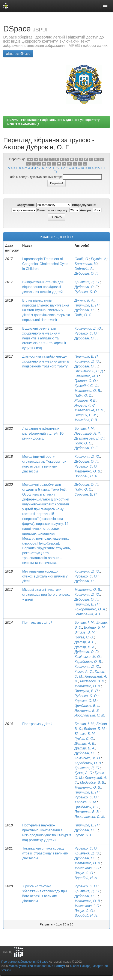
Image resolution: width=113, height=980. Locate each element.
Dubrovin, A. (84, 269)
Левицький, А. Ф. (88, 433)
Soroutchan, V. (86, 264)
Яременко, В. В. (87, 711)
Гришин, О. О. (86, 381)
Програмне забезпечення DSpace (25, 962)
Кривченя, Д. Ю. (87, 282)
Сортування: (26, 205)
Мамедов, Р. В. (86, 420)
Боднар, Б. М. (95, 627)
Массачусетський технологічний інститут (37, 966)
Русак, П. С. (84, 835)
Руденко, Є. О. (86, 292)
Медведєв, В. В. (93, 681)
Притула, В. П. (87, 305)
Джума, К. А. (85, 300)
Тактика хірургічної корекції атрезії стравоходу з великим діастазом (45, 853)
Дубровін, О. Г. (86, 273)
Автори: (86, 210)
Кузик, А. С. (84, 671)
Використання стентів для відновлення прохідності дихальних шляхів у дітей (43, 287)
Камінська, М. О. (88, 657)
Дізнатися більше (18, 54)
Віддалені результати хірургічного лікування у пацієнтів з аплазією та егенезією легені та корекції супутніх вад (44, 338)
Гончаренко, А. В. (88, 614)
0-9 (30, 159)
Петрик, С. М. (86, 415)
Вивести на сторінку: (53, 210)
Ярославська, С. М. (90, 715)
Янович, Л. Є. (85, 405)
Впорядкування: (84, 205)
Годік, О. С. (84, 315)
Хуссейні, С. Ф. (87, 386)
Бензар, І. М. (85, 429)
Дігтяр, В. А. (85, 647)
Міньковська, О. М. (90, 410)
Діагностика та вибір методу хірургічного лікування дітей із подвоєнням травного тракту (46, 361)
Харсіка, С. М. (86, 701)
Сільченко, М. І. (87, 376)
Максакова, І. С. (87, 868)
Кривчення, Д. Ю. (88, 328)
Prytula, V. (99, 259)
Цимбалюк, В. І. (87, 706)
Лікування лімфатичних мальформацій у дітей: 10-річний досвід (43, 433)
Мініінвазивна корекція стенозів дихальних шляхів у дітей (45, 576)
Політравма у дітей (37, 622)
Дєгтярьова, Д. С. (89, 438)
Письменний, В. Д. (89, 371)
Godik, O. (82, 259)
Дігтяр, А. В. (85, 642)
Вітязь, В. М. (85, 632)
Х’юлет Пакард (80, 966)
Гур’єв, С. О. (84, 637)
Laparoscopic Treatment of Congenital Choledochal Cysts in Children (45, 264)
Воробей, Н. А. (86, 476)
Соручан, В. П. (86, 494)
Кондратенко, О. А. (90, 609)
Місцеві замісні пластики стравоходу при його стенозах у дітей (46, 594)
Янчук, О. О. (84, 873)
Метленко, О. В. (88, 391)
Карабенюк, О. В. (88, 662)
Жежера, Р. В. (86, 400)
